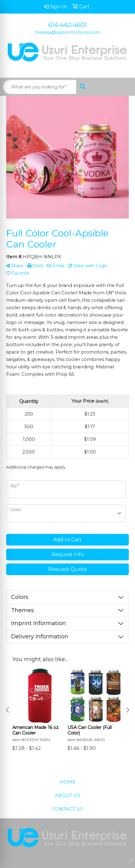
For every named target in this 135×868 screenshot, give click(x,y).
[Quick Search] (40, 87)
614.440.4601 (67, 25)
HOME (68, 782)
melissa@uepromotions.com (67, 32)
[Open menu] (123, 87)
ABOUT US (67, 796)
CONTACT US (67, 809)
